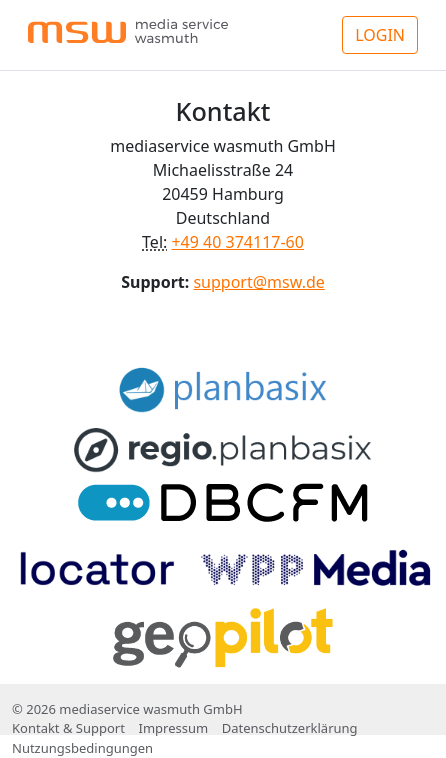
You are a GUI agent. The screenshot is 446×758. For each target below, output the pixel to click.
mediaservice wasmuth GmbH (150, 709)
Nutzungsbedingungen (82, 748)
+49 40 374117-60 (237, 242)
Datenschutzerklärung (290, 728)
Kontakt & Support (68, 728)
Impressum (173, 728)
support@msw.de (258, 282)
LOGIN (380, 35)
